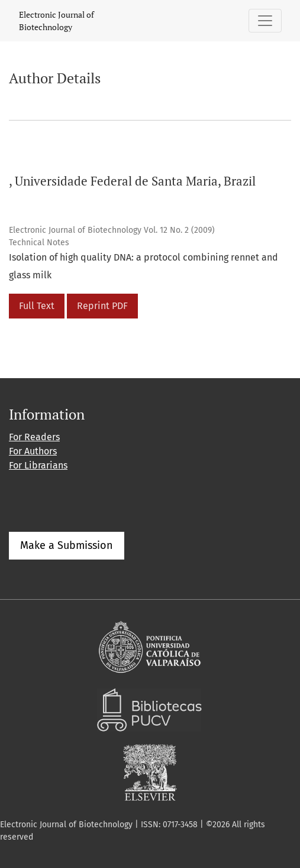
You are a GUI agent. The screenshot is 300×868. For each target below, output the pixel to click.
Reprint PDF (102, 306)
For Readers (34, 437)
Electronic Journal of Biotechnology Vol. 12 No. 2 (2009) (112, 230)
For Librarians (38, 465)
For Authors (33, 451)
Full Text (37, 306)
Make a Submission (67, 545)
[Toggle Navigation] (265, 21)
